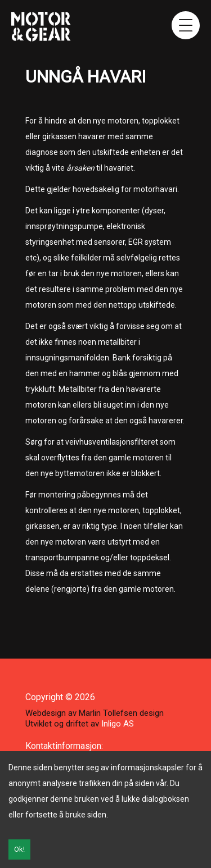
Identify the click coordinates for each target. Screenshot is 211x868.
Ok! (19, 849)
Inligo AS (118, 724)
